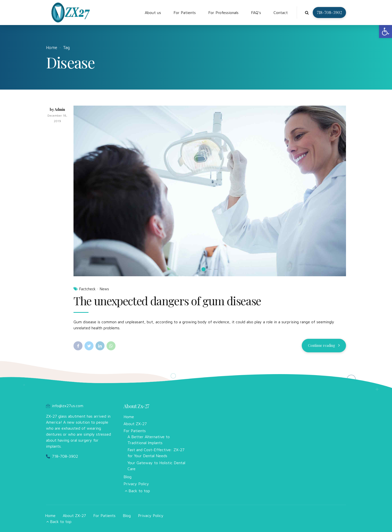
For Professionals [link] (223, 13)
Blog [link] (127, 477)
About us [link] (153, 13)
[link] (385, 32)
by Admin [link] (57, 109)
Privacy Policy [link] (136, 484)
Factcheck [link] (87, 289)
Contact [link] (281, 13)
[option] (210, 191)
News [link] (104, 289)
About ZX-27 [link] (135, 424)
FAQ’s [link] (256, 13)
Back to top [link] (139, 491)
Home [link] (52, 48)
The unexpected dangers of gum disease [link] (167, 301)
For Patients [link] (185, 13)
